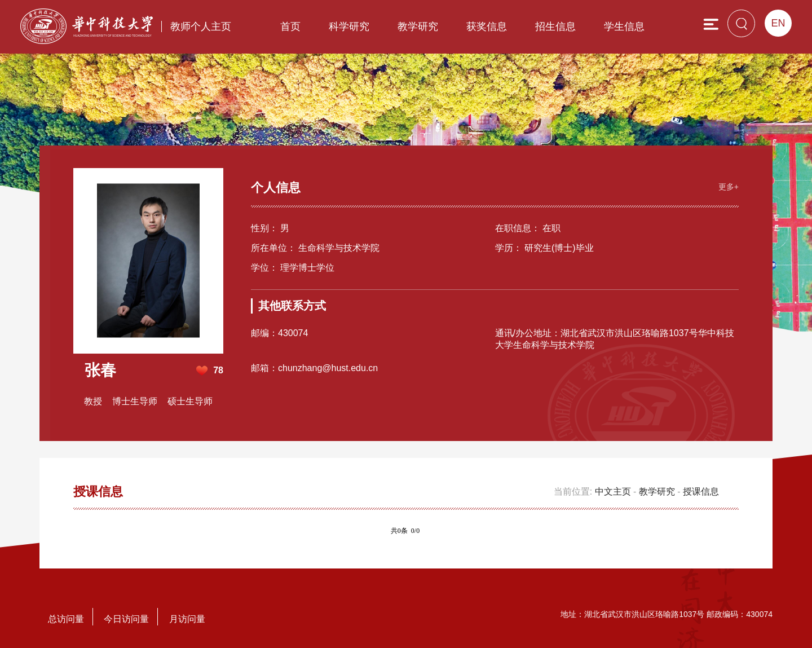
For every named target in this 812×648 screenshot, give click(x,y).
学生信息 (624, 27)
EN (778, 23)
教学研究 (418, 27)
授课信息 (701, 491)
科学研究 (349, 27)
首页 (290, 27)
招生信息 (555, 27)
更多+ (729, 187)
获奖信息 (487, 27)
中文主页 (613, 491)
